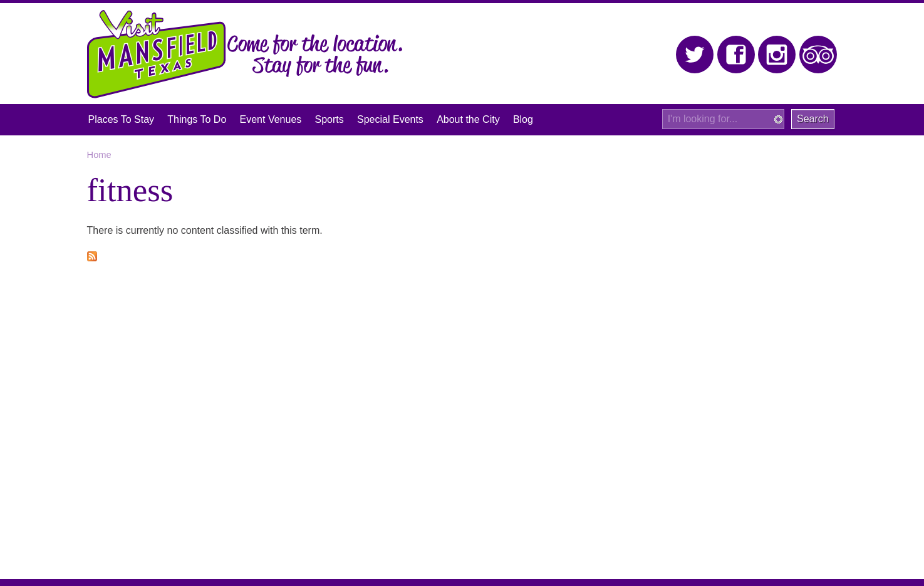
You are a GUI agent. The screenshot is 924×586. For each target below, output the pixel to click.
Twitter (695, 55)
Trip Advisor (818, 55)
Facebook (736, 55)
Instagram (777, 55)
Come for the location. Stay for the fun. (315, 56)
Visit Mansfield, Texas (157, 54)
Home (99, 155)
